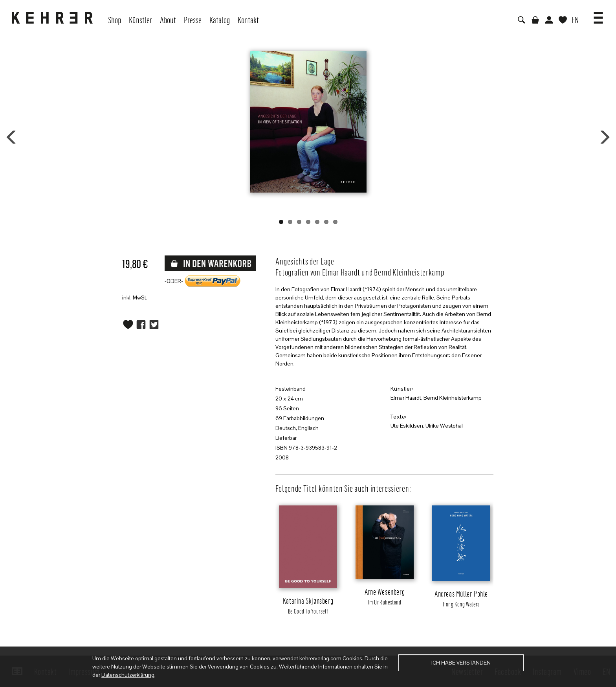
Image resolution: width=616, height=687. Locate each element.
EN (575, 20)
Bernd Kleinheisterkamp (453, 398)
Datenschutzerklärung (128, 675)
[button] (598, 15)
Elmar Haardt (406, 398)
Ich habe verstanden (461, 663)
